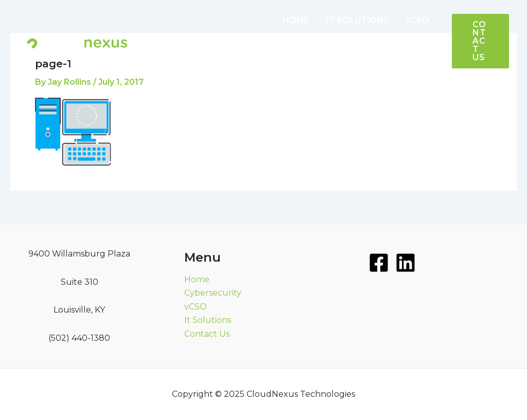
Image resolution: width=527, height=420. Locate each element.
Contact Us (207, 334)
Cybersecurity (213, 293)
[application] (401, 62)
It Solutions (208, 320)
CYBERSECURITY (318, 61)
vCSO (417, 20)
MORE (388, 62)
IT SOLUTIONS (357, 20)
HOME (296, 20)
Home (197, 279)
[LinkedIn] (406, 263)
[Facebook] (379, 263)
